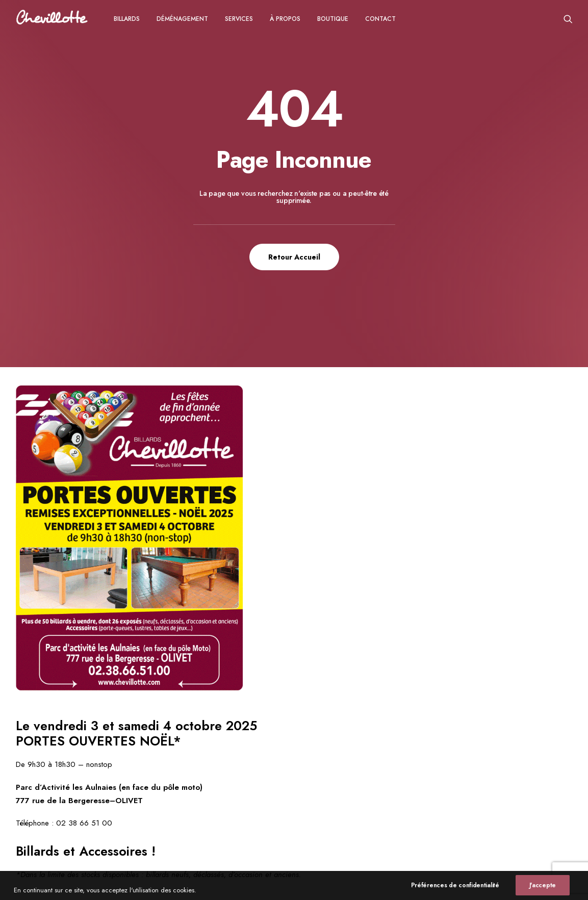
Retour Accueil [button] (294, 257)
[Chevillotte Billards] (52, 19)
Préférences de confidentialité (455, 893)
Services (239, 19)
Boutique (333, 19)
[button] (568, 19)
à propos (285, 19)
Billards (127, 19)
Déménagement (182, 19)
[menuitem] (127, 19)
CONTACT (380, 19)
